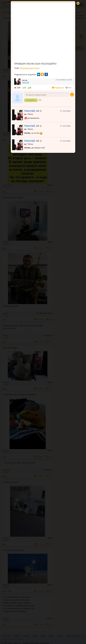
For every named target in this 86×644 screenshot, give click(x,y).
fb (46, 74)
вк (39, 74)
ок (42, 74)
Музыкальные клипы (30, 68)
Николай (29, 111)
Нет (69, 88)
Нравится (58, 88)
